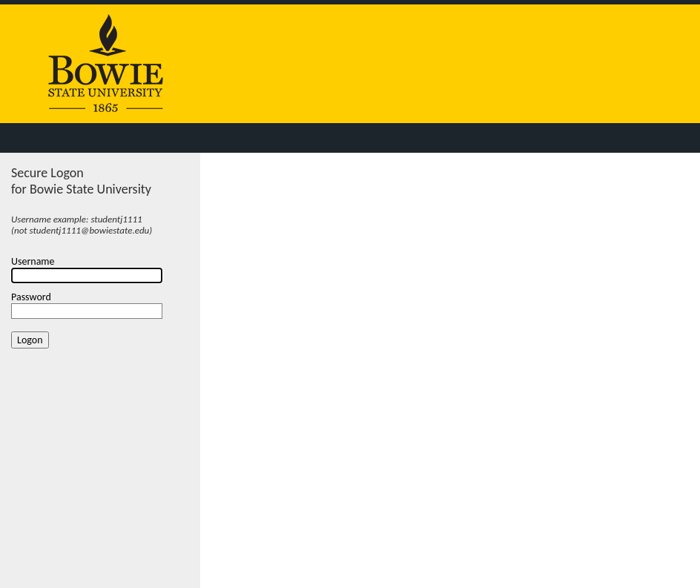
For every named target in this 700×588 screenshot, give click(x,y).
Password (31, 297)
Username (33, 261)
